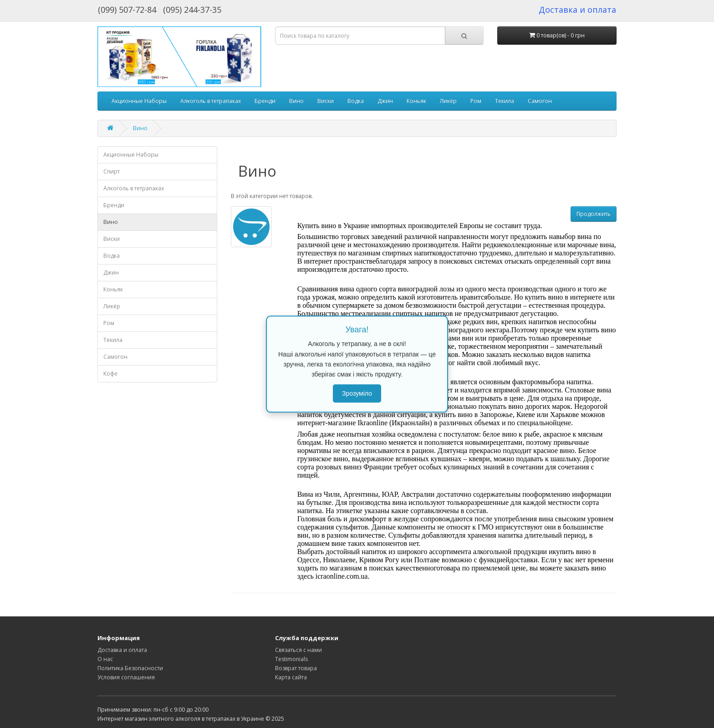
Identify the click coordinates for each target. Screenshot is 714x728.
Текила (505, 101)
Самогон (540, 101)
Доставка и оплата (122, 650)
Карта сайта (291, 677)
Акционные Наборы (139, 101)
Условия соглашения (126, 677)
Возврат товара (296, 668)
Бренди (265, 101)
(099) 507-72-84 (127, 10)
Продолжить (594, 214)
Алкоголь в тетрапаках (211, 101)
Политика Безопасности (130, 668)
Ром (476, 101)
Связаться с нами (298, 650)
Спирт (112, 171)
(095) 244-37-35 (192, 10)
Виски (326, 101)
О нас (105, 659)
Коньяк (416, 101)
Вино (296, 101)
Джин (385, 101)
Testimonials (291, 659)
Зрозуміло (357, 393)
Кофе (110, 374)
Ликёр (448, 101)
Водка (356, 101)
